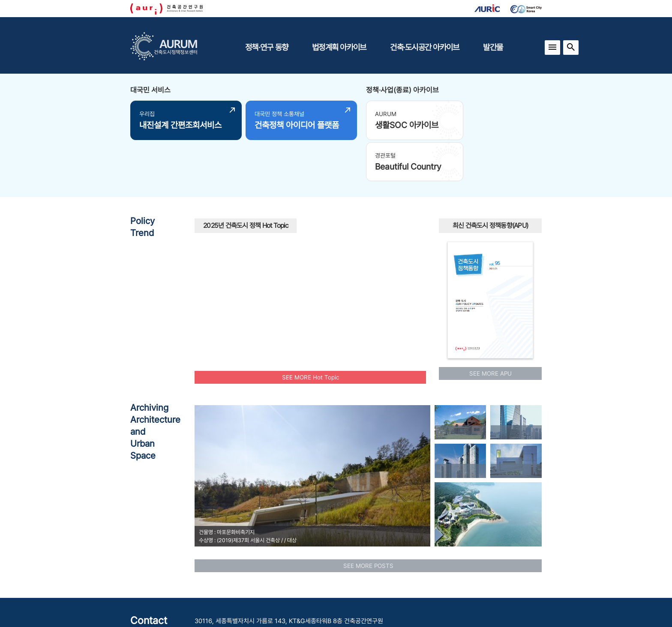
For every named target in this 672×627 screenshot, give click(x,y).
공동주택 (312, 274)
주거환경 (285, 237)
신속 (358, 258)
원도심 (250, 232)
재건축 (208, 237)
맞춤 (333, 288)
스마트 (244, 243)
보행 (222, 261)
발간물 (493, 47)
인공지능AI (224, 274)
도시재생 (379, 241)
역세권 (276, 308)
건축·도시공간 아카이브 (424, 47)
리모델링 (347, 306)
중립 (207, 252)
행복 (355, 293)
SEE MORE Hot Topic (310, 333)
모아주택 (351, 274)
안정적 (256, 210)
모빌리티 (360, 211)
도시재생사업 (395, 260)
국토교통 (336, 236)
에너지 (358, 220)
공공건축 (262, 222)
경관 (394, 272)
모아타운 (289, 290)
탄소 (247, 287)
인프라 (378, 287)
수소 (338, 213)
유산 (314, 293)
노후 (282, 254)
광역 (372, 230)
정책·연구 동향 (267, 47)
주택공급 (294, 225)
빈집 (310, 256)
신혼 (387, 218)
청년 (260, 259)
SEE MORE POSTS (368, 522)
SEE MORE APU (490, 329)
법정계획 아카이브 (339, 47)
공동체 (305, 210)
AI (337, 258)
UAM (285, 207)
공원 (273, 273)
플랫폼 (251, 299)
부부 (370, 296)
